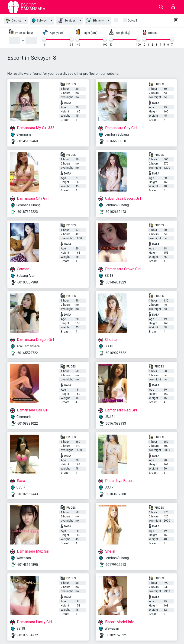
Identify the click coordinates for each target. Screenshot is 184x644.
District (13, 21)
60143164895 (28, 565)
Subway (39, 21)
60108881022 (28, 423)
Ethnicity (95, 21)
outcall (132, 21)
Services (67, 21)
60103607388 (28, 282)
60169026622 (116, 353)
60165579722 (28, 353)
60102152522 (116, 635)
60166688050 (116, 141)
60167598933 (116, 423)
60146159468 (28, 141)
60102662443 (116, 212)
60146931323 (116, 282)
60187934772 (28, 635)
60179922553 (116, 565)
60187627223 (28, 212)
